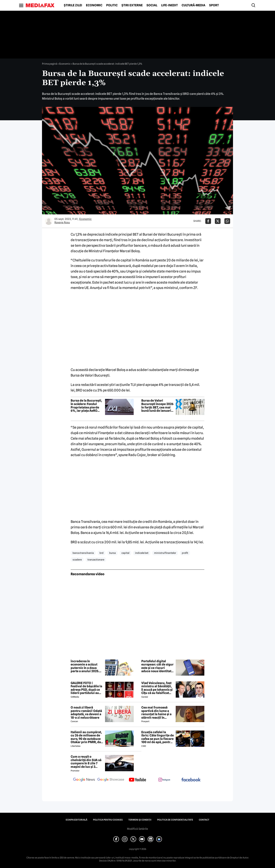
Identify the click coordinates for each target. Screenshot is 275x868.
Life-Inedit (169, 5)
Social (152, 5)
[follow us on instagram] (164, 780)
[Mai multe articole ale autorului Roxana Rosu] (49, 221)
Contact (204, 820)
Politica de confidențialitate (175, 820)
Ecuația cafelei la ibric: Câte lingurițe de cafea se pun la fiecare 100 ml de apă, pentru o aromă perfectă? (158, 737)
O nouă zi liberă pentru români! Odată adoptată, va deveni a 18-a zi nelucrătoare (86, 713)
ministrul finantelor (165, 553)
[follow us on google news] (84, 780)
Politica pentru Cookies (108, 820)
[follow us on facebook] (191, 780)
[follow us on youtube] (137, 780)
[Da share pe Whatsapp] (227, 221)
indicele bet (142, 553)
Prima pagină (50, 64)
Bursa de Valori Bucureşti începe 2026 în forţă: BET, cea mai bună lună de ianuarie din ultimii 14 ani (157, 406)
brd (102, 553)
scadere (77, 560)
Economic (94, 5)
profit (185, 553)
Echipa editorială (76, 820)
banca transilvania (83, 553)
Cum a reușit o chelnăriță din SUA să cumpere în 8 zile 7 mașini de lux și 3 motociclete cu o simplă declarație (86, 762)
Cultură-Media (193, 5)
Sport (214, 5)
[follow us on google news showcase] (111, 780)
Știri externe (132, 5)
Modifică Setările (137, 829)
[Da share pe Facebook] (208, 221)
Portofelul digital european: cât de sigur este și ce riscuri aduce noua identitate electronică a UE (157, 666)
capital (125, 553)
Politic (112, 5)
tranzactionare (96, 560)
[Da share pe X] (218, 221)
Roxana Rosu (62, 222)
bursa (112, 553)
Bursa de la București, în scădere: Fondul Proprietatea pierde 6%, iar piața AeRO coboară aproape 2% (86, 406)
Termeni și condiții (140, 820)
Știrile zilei (73, 5)
